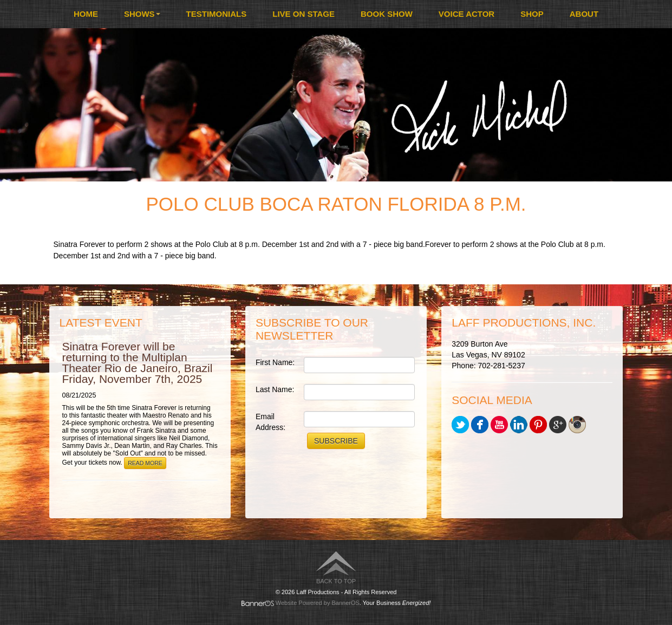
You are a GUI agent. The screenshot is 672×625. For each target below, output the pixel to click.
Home (86, 14)
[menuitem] (86, 14)
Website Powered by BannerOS (318, 603)
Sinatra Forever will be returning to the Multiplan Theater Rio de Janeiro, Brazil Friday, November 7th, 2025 (138, 363)
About (584, 14)
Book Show (387, 14)
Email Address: (270, 422)
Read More (145, 463)
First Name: (275, 362)
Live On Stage (304, 14)
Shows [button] (142, 14)
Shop (532, 14)
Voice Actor (467, 14)
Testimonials (217, 14)
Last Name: (275, 389)
